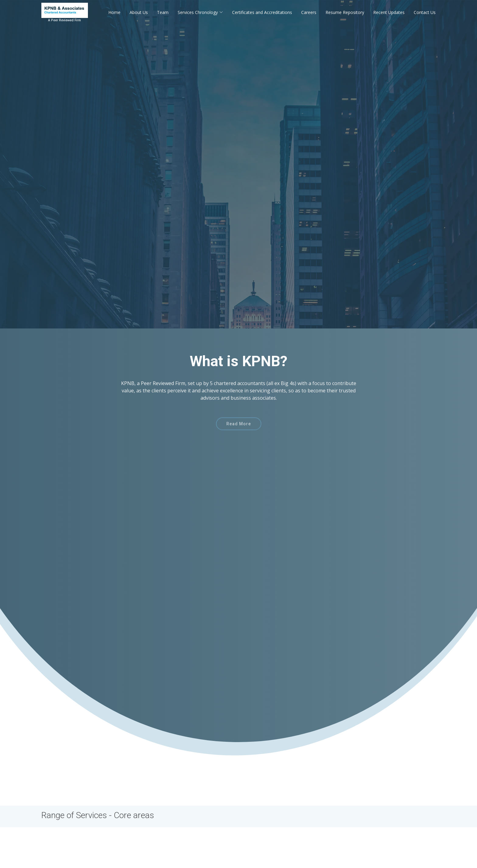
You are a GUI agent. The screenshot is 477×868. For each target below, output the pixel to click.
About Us (139, 12)
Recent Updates (389, 12)
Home (114, 12)
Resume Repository (345, 12)
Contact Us (425, 12)
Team (163, 12)
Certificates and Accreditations (262, 12)
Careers (309, 12)
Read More (239, 432)
